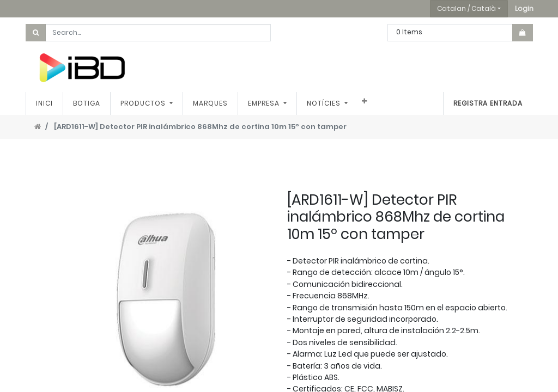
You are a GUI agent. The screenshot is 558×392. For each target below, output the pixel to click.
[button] (524, 9)
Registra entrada (488, 103)
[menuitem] (44, 103)
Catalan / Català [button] (466, 8)
